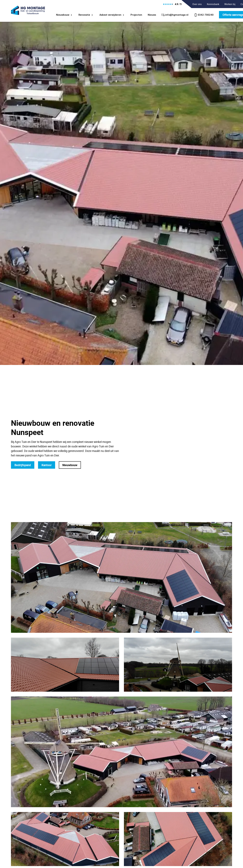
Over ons (197, 4)
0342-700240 (204, 15)
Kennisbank (213, 4)
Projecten (136, 15)
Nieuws (152, 15)
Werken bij (230, 4)
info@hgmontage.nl (175, 15)
